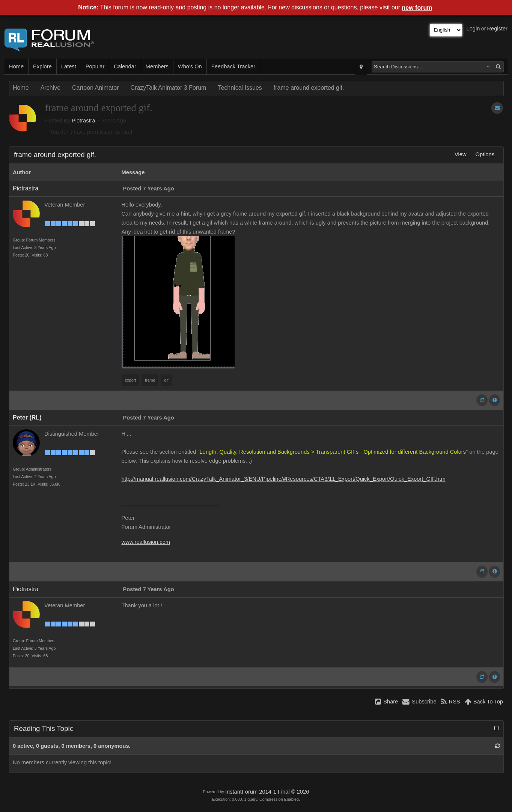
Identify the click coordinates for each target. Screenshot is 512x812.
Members (157, 66)
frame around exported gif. (309, 88)
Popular (95, 66)
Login (473, 29)
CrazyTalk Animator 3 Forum (169, 88)
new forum (417, 8)
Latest (69, 66)
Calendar (125, 66)
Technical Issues (240, 88)
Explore (42, 66)
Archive (50, 88)
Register (497, 29)
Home (16, 66)
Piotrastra (84, 121)
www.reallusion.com (146, 542)
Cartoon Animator (96, 88)
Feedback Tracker (233, 66)
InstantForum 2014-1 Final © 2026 (267, 792)
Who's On (190, 66)
